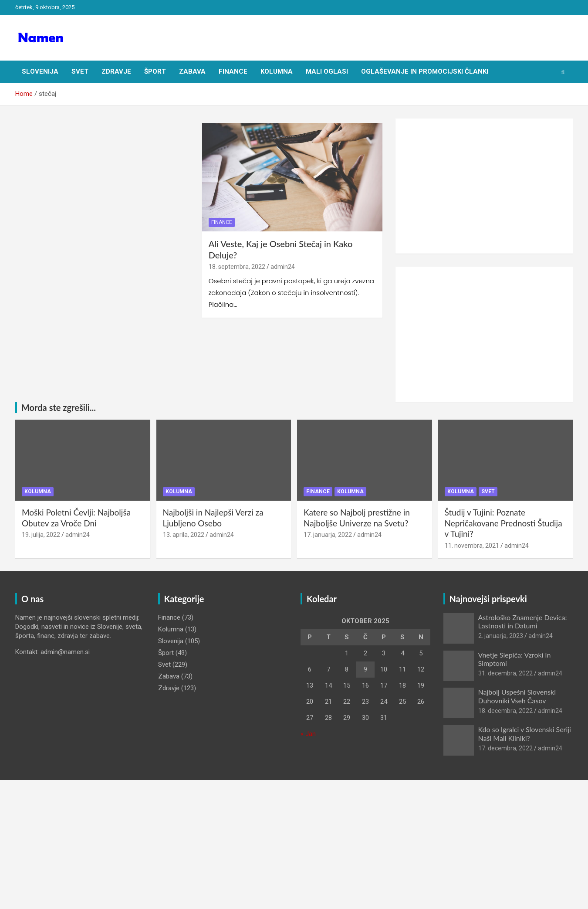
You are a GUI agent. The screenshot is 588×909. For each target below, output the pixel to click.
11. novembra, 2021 (472, 546)
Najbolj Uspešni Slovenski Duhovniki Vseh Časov (517, 696)
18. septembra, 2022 (237, 267)
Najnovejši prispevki (488, 599)
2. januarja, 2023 (501, 636)
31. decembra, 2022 (505, 673)
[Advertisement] (484, 186)
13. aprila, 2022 (184, 535)
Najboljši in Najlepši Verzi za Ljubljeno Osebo (213, 518)
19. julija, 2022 (41, 535)
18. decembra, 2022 (505, 711)
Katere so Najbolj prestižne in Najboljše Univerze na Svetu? (357, 518)
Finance (233, 71)
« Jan (308, 734)
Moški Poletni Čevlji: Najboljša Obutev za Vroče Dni (76, 518)
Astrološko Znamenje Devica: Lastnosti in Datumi (523, 621)
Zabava (192, 71)
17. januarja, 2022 (328, 535)
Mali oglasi (327, 71)
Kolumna (277, 71)
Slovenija (40, 71)
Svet (80, 71)
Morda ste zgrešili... (59, 407)
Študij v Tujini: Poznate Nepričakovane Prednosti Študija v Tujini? (504, 523)
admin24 (283, 267)
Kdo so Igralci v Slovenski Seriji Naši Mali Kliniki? (525, 733)
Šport (155, 71)
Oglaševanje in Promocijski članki (425, 71)
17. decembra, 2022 (505, 748)
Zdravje (116, 71)
